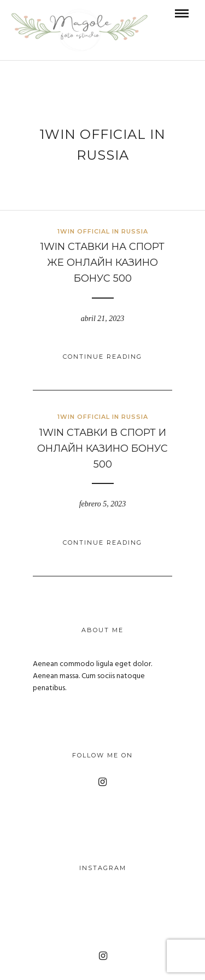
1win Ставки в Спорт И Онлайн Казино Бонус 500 (102, 448)
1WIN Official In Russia (103, 231)
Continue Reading (102, 357)
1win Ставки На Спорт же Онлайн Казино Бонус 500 (102, 262)
